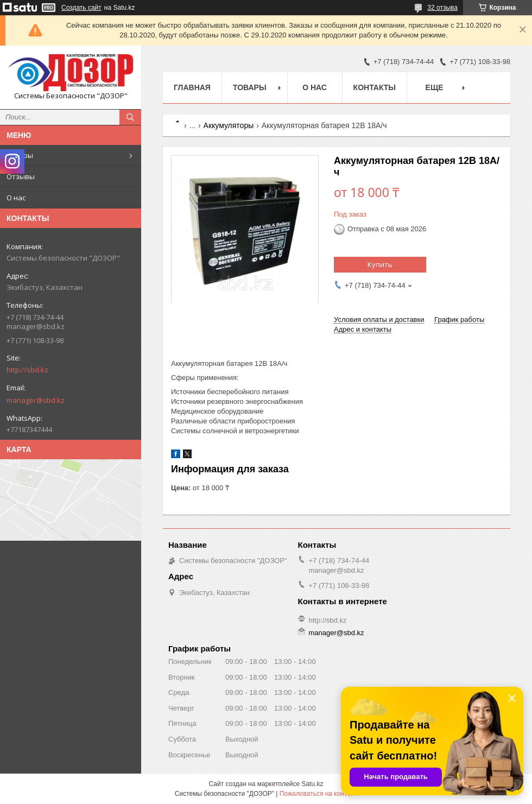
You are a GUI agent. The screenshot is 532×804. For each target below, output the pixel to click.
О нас (16, 198)
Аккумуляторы (229, 125)
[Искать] (130, 117)
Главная (192, 87)
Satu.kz (312, 784)
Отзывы (21, 176)
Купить (380, 264)
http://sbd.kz (27, 370)
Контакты (375, 87)
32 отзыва (442, 8)
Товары (20, 155)
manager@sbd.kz (36, 400)
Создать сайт (81, 8)
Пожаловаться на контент (318, 794)
